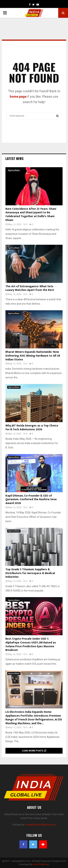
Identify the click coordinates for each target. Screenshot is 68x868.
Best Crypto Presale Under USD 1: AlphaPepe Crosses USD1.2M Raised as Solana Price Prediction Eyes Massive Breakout (31, 644)
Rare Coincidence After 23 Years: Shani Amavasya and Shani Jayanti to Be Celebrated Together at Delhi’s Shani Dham (31, 215)
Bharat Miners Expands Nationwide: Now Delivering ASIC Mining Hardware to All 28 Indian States (33, 356)
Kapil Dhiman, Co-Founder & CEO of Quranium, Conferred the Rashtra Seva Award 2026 (31, 500)
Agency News (14, 170)
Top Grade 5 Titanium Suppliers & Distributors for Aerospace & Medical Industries (30, 573)
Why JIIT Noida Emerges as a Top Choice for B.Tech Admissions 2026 (32, 428)
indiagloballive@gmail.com (41, 825)
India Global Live (41, 864)
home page (18, 96)
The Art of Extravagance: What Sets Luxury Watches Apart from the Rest (30, 288)
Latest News (14, 158)
